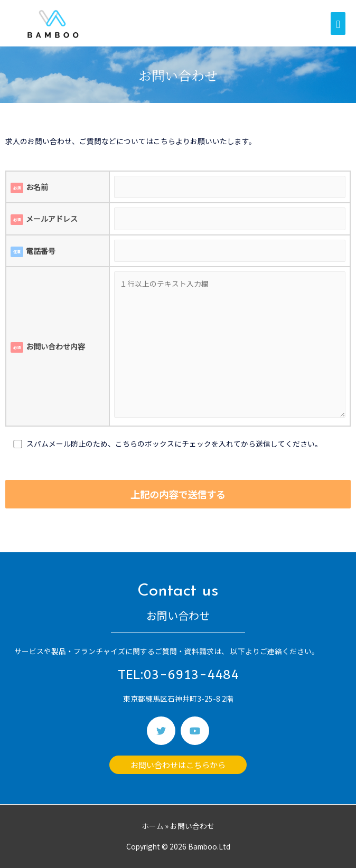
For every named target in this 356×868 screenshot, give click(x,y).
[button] (178, 765)
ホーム (153, 826)
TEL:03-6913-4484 (178, 675)
